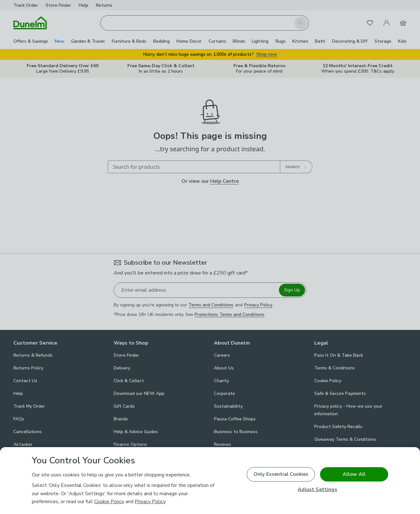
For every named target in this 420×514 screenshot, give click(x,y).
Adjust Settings (317, 490)
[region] (210, 481)
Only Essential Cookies (281, 474)
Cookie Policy (109, 502)
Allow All (354, 474)
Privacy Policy (150, 502)
